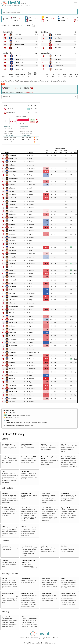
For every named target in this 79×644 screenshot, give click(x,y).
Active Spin (45, 546)
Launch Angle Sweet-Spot (10, 457)
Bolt (23, 617)
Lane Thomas (18, 38)
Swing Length (46, 493)
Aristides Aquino (13, 208)
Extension (5, 561)
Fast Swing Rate (26, 493)
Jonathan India (13, 172)
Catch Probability (47, 593)
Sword (8, 420)
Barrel (10, 415)
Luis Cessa (58, 59)
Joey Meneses (13, 195)
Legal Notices (46, 638)
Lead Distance (46, 579)
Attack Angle (65, 493)
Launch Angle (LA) (27, 444)
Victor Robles (12, 155)
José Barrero (12, 181)
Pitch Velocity (6, 546)
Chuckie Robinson (19, 45)
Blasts (4, 526)
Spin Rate (64, 546)
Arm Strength (26, 579)
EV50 (3, 472)
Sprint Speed (6, 617)
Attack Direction (26, 508)
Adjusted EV (25, 472)
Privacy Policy (36, 638)
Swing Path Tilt (46, 508)
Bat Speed (5, 493)
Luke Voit (17, 41)
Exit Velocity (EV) (7, 444)
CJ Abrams (12, 165)
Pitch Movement (27, 546)
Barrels (43, 444)
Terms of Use (25, 638)
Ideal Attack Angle (7, 508)
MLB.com (55, 638)
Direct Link (5, 92)
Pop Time (5, 579)
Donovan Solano (13, 214)
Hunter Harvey (20, 56)
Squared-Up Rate (66, 508)
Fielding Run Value (27, 593)
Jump (63, 579)
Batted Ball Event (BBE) (29, 457)
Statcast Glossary (13, 434)
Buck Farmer (58, 69)
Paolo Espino (59, 56)
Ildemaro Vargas (13, 158)
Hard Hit (9, 413)
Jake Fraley (12, 175)
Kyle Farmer (58, 35)
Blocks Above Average (68, 593)
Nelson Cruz (18, 35)
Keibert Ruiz (58, 48)
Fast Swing (10, 418)
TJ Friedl (57, 45)
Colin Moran (58, 41)
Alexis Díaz (58, 62)
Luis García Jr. (18, 48)
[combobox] (39, 12)
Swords (24, 526)
